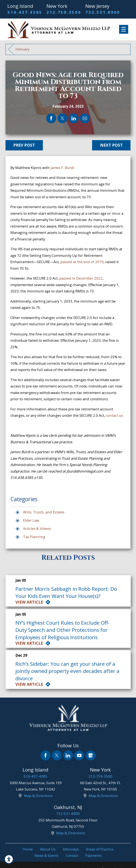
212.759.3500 (64, 12)
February (22, 49)
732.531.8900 (103, 12)
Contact (72, 855)
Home (28, 849)
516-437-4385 (35, 776)
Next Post (111, 145)
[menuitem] (28, 849)
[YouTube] (79, 755)
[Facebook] (46, 755)
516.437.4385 (25, 12)
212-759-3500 (101, 776)
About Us (48, 849)
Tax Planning (34, 537)
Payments (93, 855)
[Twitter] (57, 755)
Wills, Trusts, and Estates (44, 512)
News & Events (46, 855)
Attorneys (71, 849)
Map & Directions (38, 796)
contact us (114, 415)
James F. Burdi (62, 168)
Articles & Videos (37, 528)
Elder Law (31, 520)
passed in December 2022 (81, 278)
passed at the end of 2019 (82, 262)
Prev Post (24, 145)
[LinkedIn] (68, 755)
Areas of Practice (100, 849)
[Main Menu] (124, 29)
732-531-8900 (68, 814)
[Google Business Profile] (90, 755)
